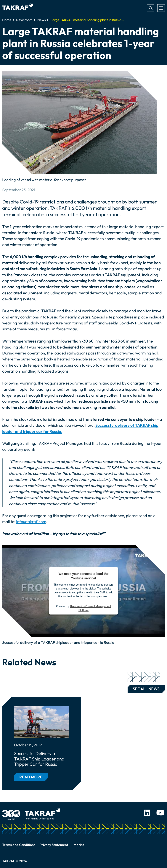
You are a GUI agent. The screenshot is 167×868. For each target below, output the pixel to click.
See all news (144, 688)
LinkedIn (147, 813)
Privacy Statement (54, 845)
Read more (31, 777)
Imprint (78, 845)
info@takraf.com (31, 522)
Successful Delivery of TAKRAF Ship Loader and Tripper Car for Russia (39, 759)
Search (151, 8)
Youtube (160, 813)
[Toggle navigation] (161, 8)
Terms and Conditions (19, 845)
